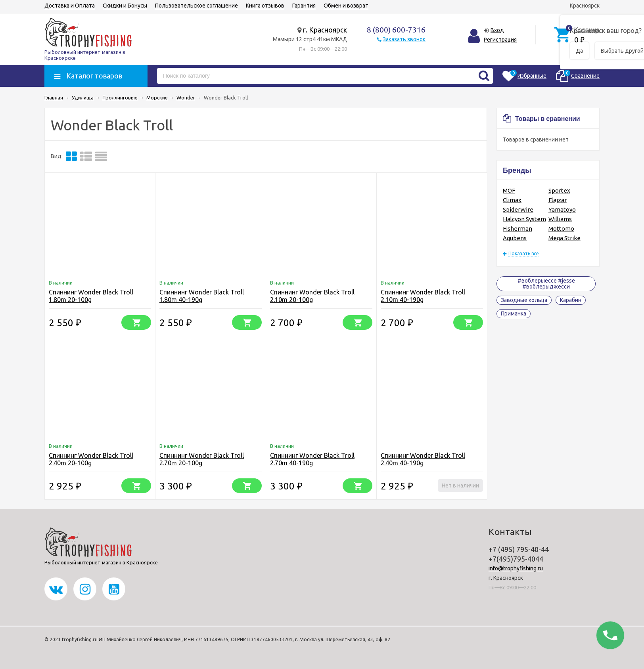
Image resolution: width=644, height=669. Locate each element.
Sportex (559, 190)
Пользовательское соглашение (196, 6)
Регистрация (500, 40)
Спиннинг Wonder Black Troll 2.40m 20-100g (91, 459)
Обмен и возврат (346, 6)
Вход (497, 30)
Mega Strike (564, 238)
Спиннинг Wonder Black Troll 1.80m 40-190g (202, 296)
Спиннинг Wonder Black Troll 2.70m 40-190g (312, 459)
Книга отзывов (265, 6)
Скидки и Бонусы (125, 6)
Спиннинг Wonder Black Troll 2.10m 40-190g (423, 296)
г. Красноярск (325, 30)
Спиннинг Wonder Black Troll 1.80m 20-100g (91, 296)
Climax (512, 200)
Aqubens (515, 238)
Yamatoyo (562, 209)
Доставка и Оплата (70, 6)
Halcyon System (524, 219)
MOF (509, 190)
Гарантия (304, 6)
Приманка (514, 313)
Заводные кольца (524, 300)
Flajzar (558, 200)
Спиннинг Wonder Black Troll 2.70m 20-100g (202, 459)
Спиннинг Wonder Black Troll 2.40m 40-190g (423, 459)
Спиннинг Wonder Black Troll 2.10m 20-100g (312, 296)
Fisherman (517, 228)
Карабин (571, 300)
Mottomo (561, 228)
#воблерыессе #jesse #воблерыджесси (546, 284)
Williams (560, 219)
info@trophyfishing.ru (516, 568)
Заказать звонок (404, 39)
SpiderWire (518, 209)
